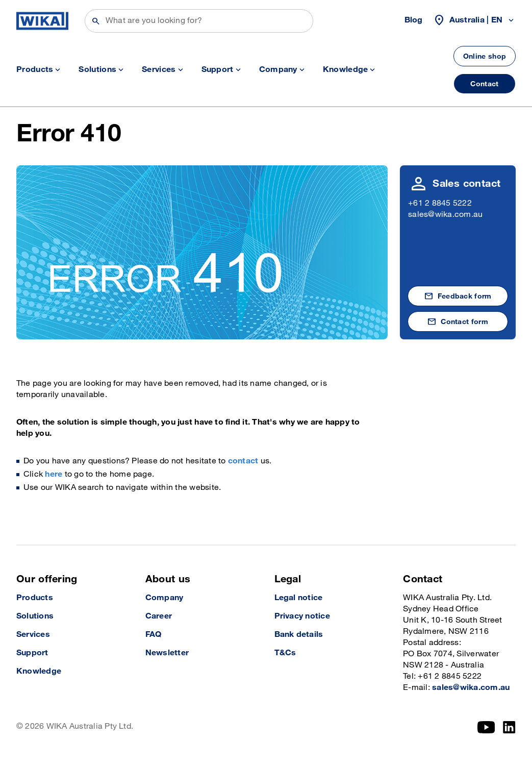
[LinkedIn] (509, 727)
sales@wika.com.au (445, 215)
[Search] (199, 21)
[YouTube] (486, 727)
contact (243, 461)
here (54, 474)
